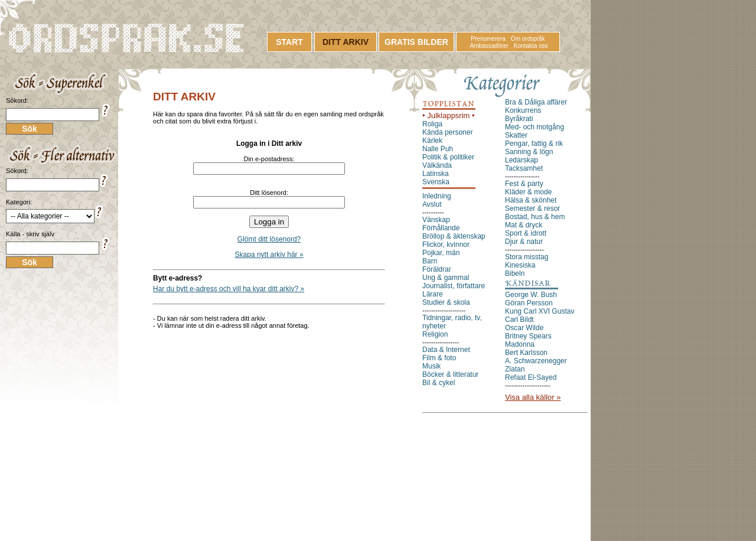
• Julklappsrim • (449, 115)
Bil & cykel (439, 383)
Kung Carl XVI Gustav (540, 311)
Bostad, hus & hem (535, 217)
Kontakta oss (531, 46)
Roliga (432, 124)
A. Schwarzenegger (536, 361)
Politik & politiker (448, 157)
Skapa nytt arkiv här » (269, 255)
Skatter (516, 135)
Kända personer (447, 132)
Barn (430, 261)
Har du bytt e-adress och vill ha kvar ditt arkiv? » (229, 289)
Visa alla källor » (533, 397)
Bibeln (515, 273)
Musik (431, 366)
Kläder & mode (528, 192)
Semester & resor (532, 208)
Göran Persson (529, 303)
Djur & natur (524, 242)
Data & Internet (446, 350)
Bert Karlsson (526, 353)
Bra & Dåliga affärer (536, 102)
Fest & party (524, 184)
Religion (435, 334)
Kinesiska (520, 265)
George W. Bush (531, 295)
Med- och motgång (535, 127)
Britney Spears (528, 336)
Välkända (437, 165)
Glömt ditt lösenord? (269, 239)
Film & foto (439, 358)
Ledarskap (522, 160)
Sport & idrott (526, 233)
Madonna (520, 344)
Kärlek (432, 141)
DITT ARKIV (346, 42)
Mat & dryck (524, 225)
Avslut (432, 204)
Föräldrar (437, 269)
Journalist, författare (454, 286)
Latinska (436, 174)
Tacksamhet (524, 168)
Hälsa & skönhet (531, 200)
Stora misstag (527, 257)
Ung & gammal (446, 278)
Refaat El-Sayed (531, 377)
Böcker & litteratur (450, 374)
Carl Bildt (519, 320)
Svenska (436, 182)
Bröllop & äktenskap (454, 236)
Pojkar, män (441, 253)
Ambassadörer (489, 46)
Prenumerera (488, 39)
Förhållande (441, 228)
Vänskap (436, 220)
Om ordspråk (528, 39)
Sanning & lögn (529, 152)
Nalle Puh (438, 149)
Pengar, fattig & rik (534, 144)
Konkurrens (523, 110)
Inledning (437, 196)
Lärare (433, 294)
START (289, 42)
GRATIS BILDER (416, 42)
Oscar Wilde (524, 328)
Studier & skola (446, 302)
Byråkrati (519, 119)
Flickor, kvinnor (446, 245)
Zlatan (515, 369)
